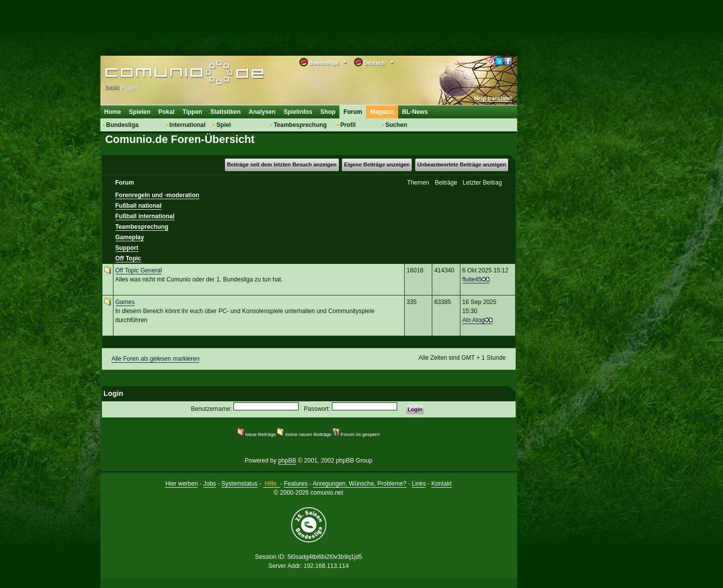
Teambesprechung (300, 125)
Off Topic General (139, 270)
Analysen (262, 112)
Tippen (193, 112)
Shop (328, 112)
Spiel (224, 125)
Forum (353, 112)
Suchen (396, 125)
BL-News (415, 112)
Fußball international (145, 216)
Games (125, 302)
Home (113, 112)
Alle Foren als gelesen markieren (155, 359)
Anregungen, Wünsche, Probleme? (360, 484)
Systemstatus (239, 484)
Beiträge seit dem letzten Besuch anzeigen (282, 165)
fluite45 (472, 279)
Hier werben (182, 484)
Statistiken (226, 112)
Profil (348, 125)
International (187, 125)
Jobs (210, 484)
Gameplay (130, 237)
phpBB (287, 461)
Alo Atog (474, 320)
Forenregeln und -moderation (157, 195)
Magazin (382, 112)
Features (295, 484)
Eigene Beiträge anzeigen (377, 165)
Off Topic (129, 258)
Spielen (140, 112)
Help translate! (493, 98)
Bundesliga (122, 125)
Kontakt (442, 484)
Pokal (167, 112)
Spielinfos (298, 112)
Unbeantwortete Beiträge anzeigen (462, 165)
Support (127, 248)
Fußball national (139, 206)
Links (419, 484)
